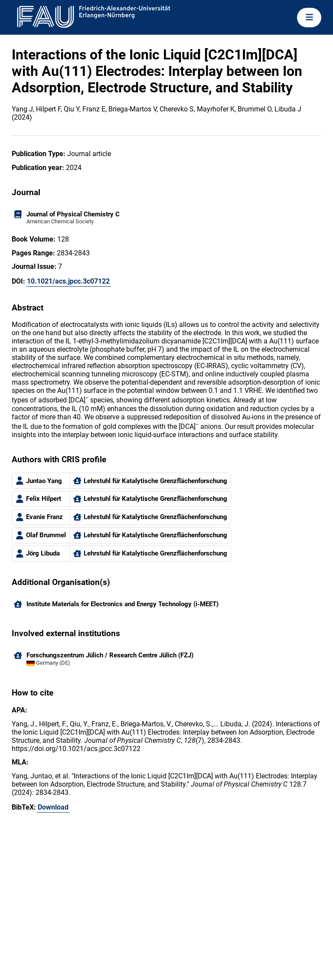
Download (53, 807)
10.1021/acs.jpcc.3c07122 (68, 281)
